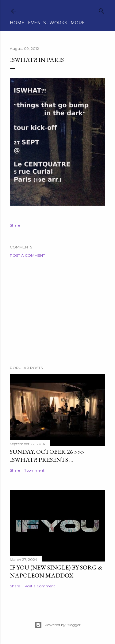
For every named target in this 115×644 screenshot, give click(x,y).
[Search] (102, 10)
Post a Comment (27, 255)
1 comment (34, 470)
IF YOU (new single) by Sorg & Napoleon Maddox (56, 571)
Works (58, 23)
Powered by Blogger (58, 625)
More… (79, 23)
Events (37, 23)
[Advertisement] (57, 312)
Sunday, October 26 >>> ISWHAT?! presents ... (47, 456)
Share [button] (15, 225)
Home (17, 23)
